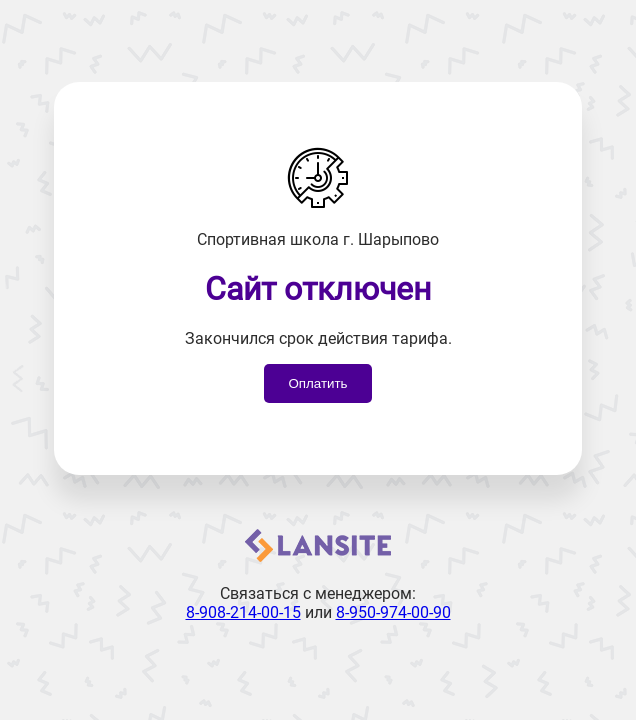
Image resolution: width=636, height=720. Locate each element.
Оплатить (317, 383)
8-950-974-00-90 (393, 612)
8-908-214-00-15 (243, 612)
